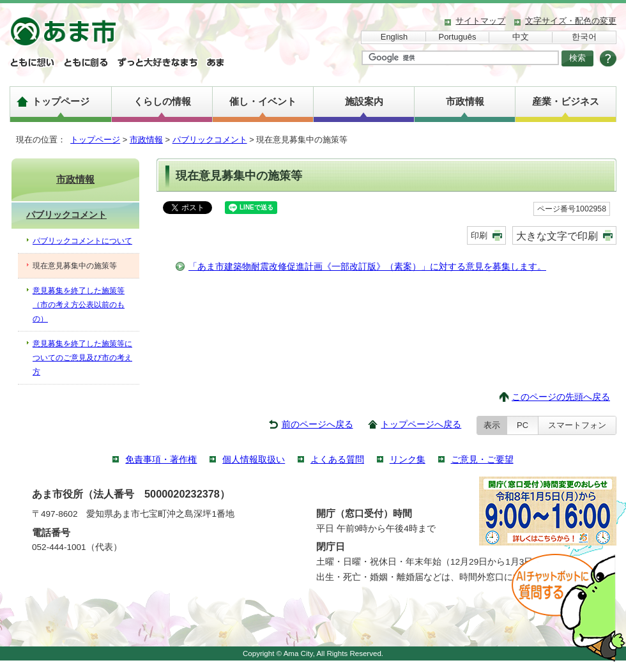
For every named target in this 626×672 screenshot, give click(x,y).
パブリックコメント (210, 140)
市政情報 (465, 101)
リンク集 (408, 460)
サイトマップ (480, 21)
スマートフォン (577, 425)
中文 (521, 37)
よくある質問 (337, 460)
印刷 (479, 235)
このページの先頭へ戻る (561, 397)
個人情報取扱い (254, 460)
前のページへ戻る (317, 424)
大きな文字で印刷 (557, 236)
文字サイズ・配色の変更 (571, 21)
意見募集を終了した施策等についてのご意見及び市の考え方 (82, 358)
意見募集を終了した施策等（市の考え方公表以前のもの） (79, 305)
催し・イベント (263, 101)
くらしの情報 (162, 101)
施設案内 (364, 101)
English (394, 37)
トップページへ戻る (421, 424)
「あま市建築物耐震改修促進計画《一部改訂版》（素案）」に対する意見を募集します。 (367, 267)
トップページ (61, 101)
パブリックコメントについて (82, 241)
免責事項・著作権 (161, 460)
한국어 (584, 37)
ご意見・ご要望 (482, 460)
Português (458, 37)
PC (523, 425)
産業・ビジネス (566, 101)
